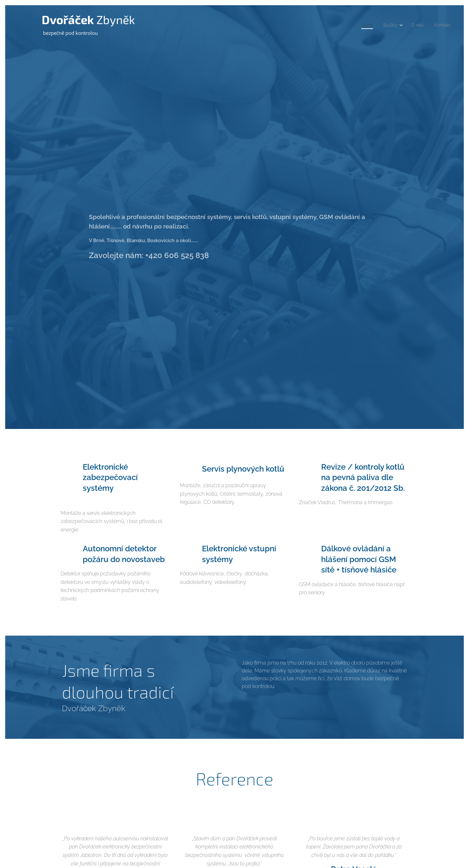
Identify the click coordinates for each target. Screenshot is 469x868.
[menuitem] (363, 25)
